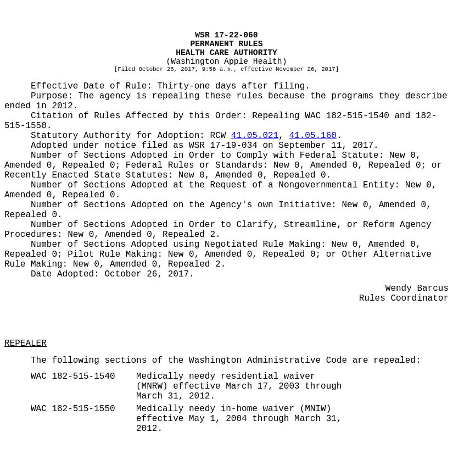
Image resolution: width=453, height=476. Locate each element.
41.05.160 (312, 136)
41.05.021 (255, 136)
